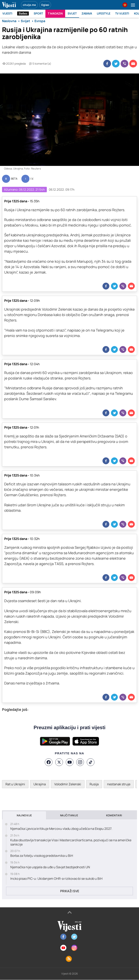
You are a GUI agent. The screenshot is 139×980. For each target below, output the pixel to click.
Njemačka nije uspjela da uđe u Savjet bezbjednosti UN (50, 867)
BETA (14, 179)
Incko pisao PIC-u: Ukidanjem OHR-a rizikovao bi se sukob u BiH (56, 879)
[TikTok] (91, 762)
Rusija (94, 784)
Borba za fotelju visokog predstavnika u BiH (42, 856)
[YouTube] (70, 762)
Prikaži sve (70, 891)
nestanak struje (119, 784)
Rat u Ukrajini (15, 784)
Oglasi (45, 5)
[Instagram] (80, 762)
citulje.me (29, 5)
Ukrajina (40, 784)
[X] (59, 762)
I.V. (32, 179)
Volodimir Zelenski (68, 784)
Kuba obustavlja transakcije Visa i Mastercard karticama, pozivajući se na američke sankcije (71, 842)
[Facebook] (49, 762)
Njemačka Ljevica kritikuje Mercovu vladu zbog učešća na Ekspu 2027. (61, 829)
